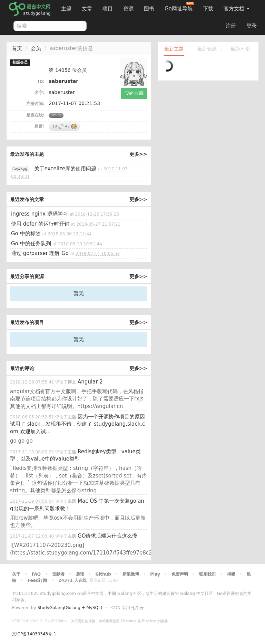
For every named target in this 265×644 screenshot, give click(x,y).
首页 (17, 48)
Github (103, 574)
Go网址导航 (179, 7)
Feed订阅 (37, 580)
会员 (36, 48)
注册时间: (35, 104)
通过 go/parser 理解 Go (40, 253)
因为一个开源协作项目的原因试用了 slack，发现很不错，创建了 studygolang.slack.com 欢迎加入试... (77, 424)
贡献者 (58, 574)
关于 (16, 574)
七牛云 (138, 608)
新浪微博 (131, 574)
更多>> (138, 154)
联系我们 (207, 574)
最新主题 (174, 49)
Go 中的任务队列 (31, 244)
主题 (66, 9)
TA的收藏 (134, 93)
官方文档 (237, 9)
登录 (252, 26)
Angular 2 (90, 382)
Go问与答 (20, 169)
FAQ (36, 574)
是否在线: (35, 115)
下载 (208, 9)
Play (155, 574)
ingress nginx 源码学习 (40, 214)
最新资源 (207, 49)
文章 (87, 9)
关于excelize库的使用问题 (65, 169)
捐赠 (231, 574)
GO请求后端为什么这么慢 (107, 536)
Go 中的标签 (26, 234)
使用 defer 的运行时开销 (40, 224)
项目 (108, 9)
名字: (40, 93)
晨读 (80, 574)
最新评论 (240, 49)
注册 (231, 26)
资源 (128, 9)
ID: (41, 82)
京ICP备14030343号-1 (34, 634)
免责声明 (180, 574)
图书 (149, 9)
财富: (40, 126)
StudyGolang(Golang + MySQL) (70, 608)
